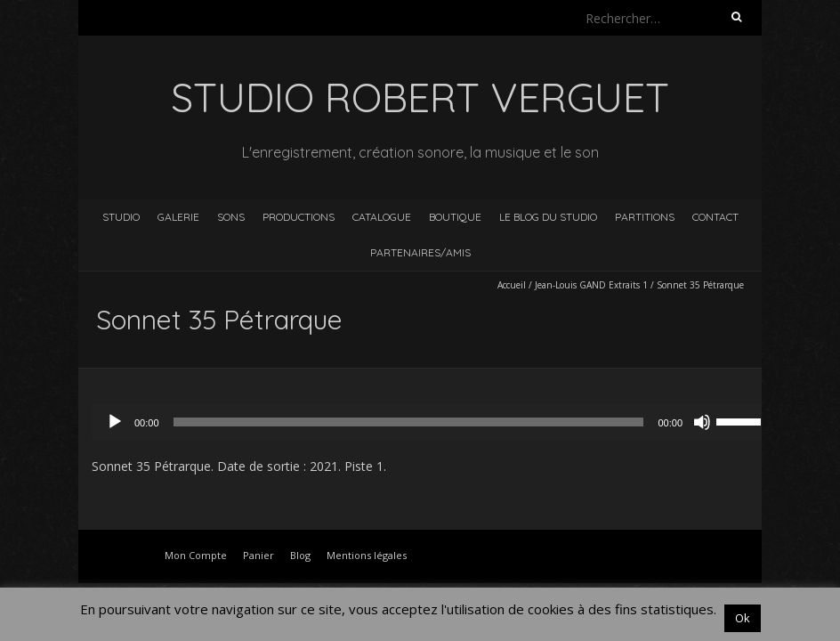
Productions (299, 217)
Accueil (512, 285)
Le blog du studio (548, 217)
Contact (715, 217)
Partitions (645, 217)
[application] (433, 422)
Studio (121, 217)
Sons (231, 217)
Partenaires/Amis (420, 252)
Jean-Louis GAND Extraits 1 (591, 285)
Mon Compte (196, 555)
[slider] (409, 422)
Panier (258, 555)
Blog (300, 555)
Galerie (178, 217)
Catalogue (382, 217)
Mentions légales (367, 555)
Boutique (455, 217)
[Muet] (702, 422)
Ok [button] (743, 618)
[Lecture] (115, 422)
